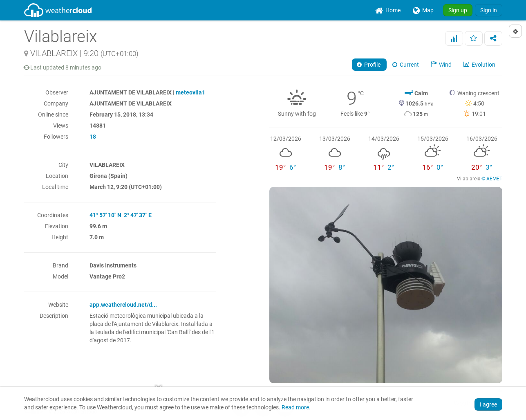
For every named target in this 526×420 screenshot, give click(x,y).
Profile (369, 65)
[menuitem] (388, 10)
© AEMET (492, 179)
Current (406, 65)
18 (93, 137)
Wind (442, 65)
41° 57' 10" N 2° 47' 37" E (121, 215)
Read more (295, 408)
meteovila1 (190, 92)
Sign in (489, 10)
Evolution (480, 65)
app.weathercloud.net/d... (123, 305)
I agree (488, 404)
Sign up (458, 10)
